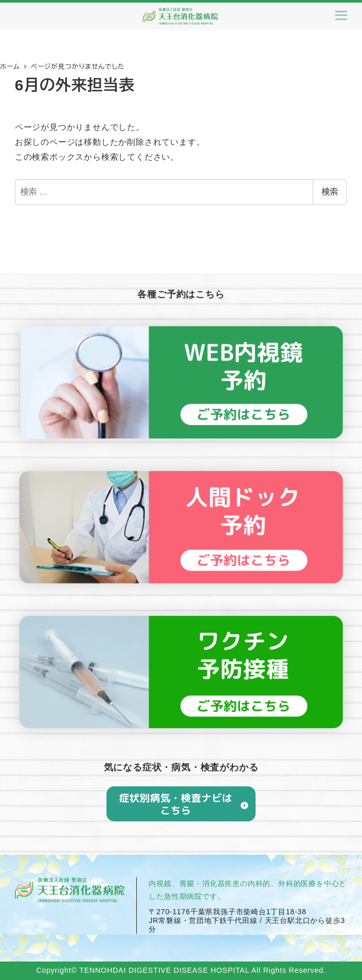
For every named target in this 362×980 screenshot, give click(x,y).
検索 (330, 192)
